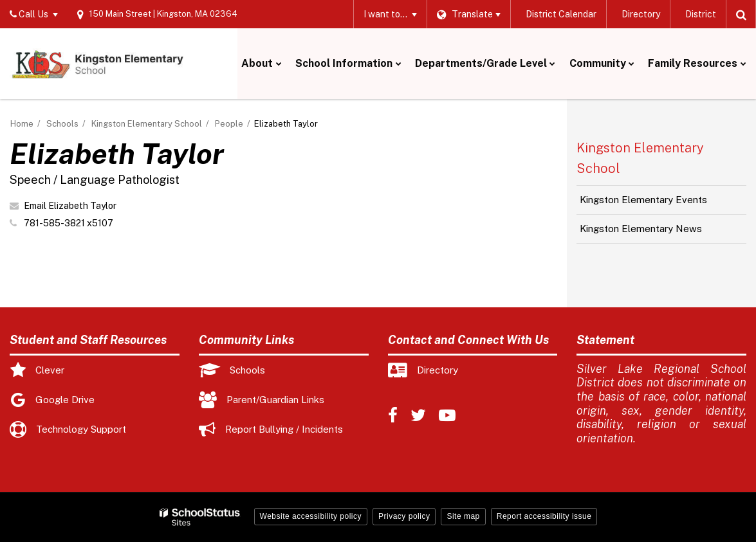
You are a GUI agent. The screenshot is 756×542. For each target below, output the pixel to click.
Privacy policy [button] (404, 516)
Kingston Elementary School (147, 124)
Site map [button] (463, 516)
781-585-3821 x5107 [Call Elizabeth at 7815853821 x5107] (69, 223)
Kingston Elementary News (641, 229)
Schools (62, 124)
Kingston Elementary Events (643, 200)
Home (22, 124)
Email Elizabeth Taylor (70, 206)
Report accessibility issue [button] (544, 516)
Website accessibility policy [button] (311, 516)
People (229, 124)
